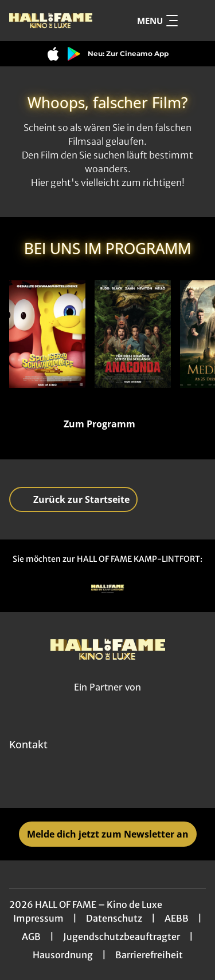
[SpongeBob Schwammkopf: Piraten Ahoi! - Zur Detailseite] (47, 334)
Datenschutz (114, 918)
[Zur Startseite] (51, 21)
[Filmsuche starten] (194, 21)
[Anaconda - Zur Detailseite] (133, 334)
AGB (31, 937)
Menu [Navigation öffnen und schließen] (157, 21)
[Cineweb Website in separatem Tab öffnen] (107, 700)
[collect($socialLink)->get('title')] (95, 783)
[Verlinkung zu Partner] (108, 589)
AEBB (177, 918)
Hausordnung (63, 955)
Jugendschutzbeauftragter (122, 937)
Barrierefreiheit (149, 955)
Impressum (38, 918)
